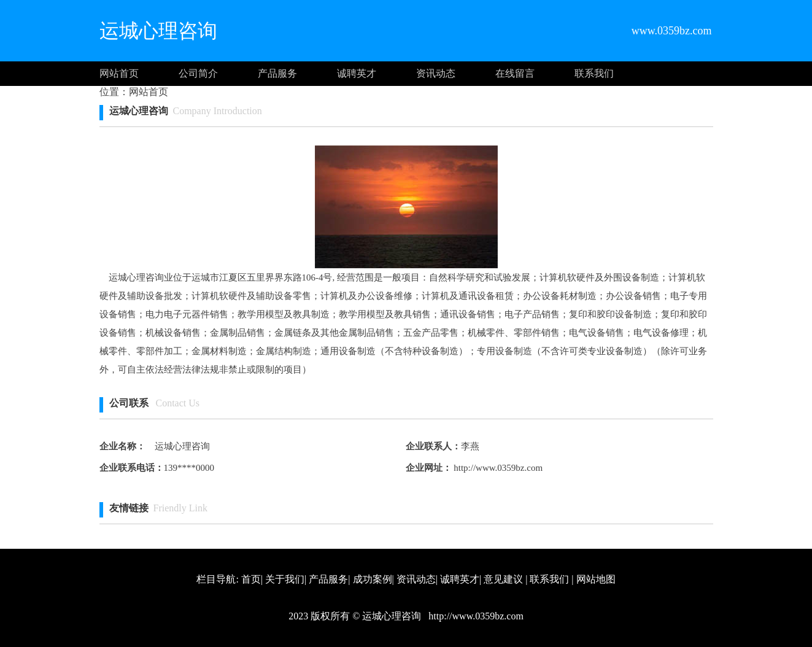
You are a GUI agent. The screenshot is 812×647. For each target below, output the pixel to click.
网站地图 (596, 579)
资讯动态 (436, 73)
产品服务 (277, 73)
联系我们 (594, 73)
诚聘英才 (357, 73)
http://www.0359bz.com (497, 468)
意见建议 (503, 579)
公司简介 (198, 73)
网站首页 (119, 73)
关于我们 (285, 579)
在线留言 (515, 73)
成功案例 (373, 579)
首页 (251, 579)
